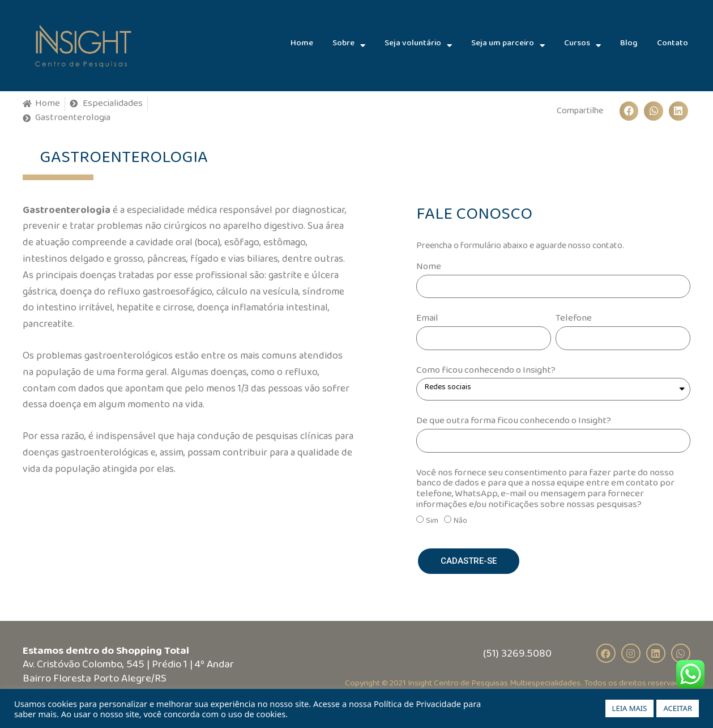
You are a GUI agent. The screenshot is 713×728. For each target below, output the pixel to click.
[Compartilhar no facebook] (629, 111)
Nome (429, 269)
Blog (629, 45)
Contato (673, 45)
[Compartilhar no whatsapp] (654, 111)
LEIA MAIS (630, 708)
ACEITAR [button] (678, 708)
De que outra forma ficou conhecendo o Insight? (514, 423)
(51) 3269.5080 (517, 656)
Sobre (349, 45)
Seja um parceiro (508, 45)
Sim (432, 523)
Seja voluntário (418, 45)
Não (460, 523)
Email (427, 321)
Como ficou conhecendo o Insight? (486, 373)
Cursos (582, 45)
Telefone (574, 321)
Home (302, 45)
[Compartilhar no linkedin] (678, 111)
